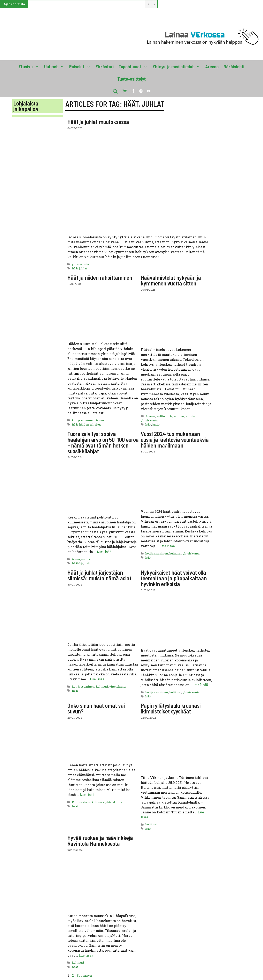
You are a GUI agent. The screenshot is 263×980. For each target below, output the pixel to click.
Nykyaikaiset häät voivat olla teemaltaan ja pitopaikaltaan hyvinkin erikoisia (174, 578)
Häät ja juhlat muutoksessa (98, 122)
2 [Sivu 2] (73, 975)
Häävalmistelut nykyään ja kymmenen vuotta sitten (171, 280)
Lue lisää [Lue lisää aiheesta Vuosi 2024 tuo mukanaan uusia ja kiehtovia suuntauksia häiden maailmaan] (168, 546)
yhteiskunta (80, 264)
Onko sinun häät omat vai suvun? (96, 708)
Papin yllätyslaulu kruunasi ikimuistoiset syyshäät (171, 708)
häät (75, 268)
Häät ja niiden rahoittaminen (100, 277)
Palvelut (81, 66)
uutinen (87, 559)
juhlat (83, 268)
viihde (190, 416)
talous (100, 420)
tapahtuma (177, 416)
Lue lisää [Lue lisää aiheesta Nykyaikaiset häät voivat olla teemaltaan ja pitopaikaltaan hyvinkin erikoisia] (201, 685)
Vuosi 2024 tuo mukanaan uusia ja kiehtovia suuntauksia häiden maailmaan (175, 440)
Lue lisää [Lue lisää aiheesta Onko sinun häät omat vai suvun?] (87, 795)
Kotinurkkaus (81, 802)
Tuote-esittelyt (131, 79)
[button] (115, 91)
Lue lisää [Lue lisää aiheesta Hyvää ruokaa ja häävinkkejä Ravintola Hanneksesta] (86, 955)
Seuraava (86, 975)
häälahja (78, 563)
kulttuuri (163, 416)
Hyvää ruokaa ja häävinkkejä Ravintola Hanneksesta (100, 841)
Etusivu (30, 66)
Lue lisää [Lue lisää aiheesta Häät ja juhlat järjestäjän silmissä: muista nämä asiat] (97, 679)
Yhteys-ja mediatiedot (178, 66)
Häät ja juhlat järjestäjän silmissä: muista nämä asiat (99, 575)
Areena (212, 66)
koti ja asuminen (83, 420)
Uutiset (55, 66)
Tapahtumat (134, 66)
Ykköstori (105, 66)
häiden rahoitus (90, 424)
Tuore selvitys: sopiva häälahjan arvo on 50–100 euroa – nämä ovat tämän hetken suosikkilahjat (103, 442)
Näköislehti (234, 66)
